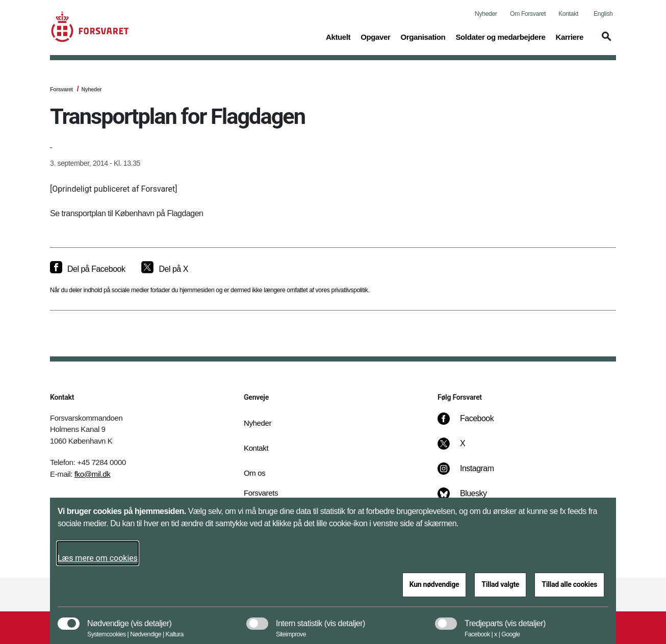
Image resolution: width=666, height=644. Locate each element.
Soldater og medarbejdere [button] (500, 36)
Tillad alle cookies (569, 584)
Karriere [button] (569, 36)
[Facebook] (473, 424)
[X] (463, 449)
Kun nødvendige (434, 584)
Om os (254, 473)
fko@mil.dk (93, 474)
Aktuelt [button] (338, 36)
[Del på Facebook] (87, 269)
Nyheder (486, 14)
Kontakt (568, 14)
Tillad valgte (500, 584)
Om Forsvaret (528, 14)
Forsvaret (61, 89)
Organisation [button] (423, 36)
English (603, 14)
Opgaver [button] (375, 36)
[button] (605, 41)
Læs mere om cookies (98, 558)
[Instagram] (473, 474)
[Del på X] (164, 269)
